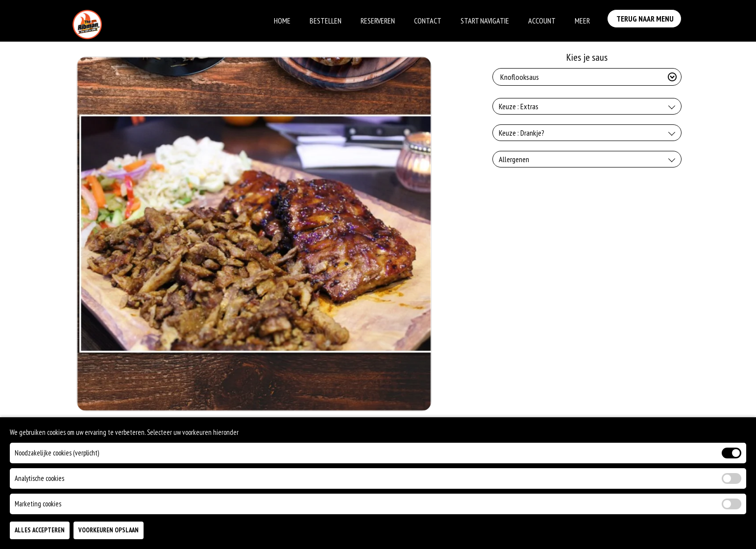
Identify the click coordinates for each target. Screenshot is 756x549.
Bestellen (326, 21)
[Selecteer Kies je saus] (587, 77)
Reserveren (378, 21)
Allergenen (514, 159)
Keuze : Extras (519, 106)
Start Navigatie (485, 21)
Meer (582, 21)
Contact (428, 21)
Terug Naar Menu (647, 20)
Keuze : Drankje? (522, 133)
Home (282, 21)
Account (542, 21)
